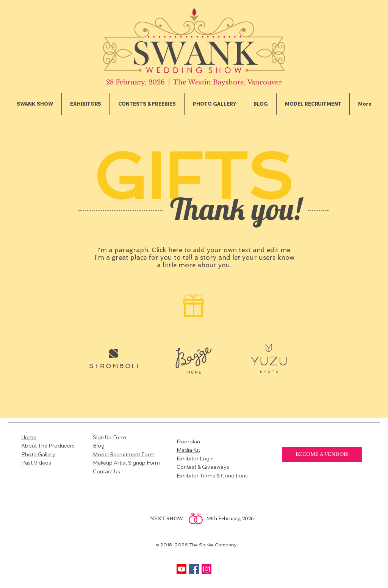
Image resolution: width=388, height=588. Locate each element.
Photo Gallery (38, 454)
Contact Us (106, 471)
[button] (86, 104)
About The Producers (48, 446)
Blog (99, 446)
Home (29, 437)
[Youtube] (181, 569)
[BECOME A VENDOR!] (322, 454)
